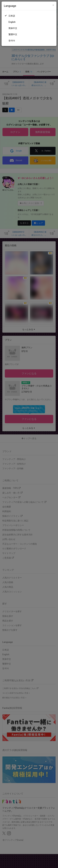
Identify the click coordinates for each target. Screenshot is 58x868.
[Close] (53, 5)
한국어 (12, 41)
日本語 (12, 16)
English (12, 22)
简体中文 (13, 28)
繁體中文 (13, 34)
